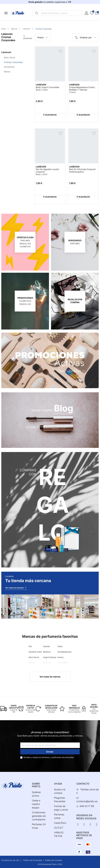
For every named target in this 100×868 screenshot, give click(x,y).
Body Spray (10, 57)
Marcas (14, 29)
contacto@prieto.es (87, 801)
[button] (97, 13)
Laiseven (26, 29)
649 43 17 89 (87, 806)
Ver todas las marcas (50, 677)
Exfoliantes (9, 67)
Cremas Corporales (13, 62)
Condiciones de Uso (10, 860)
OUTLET (59, 828)
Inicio (4, 29)
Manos (7, 72)
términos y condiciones (52, 757)
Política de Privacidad (33, 860)
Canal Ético (60, 823)
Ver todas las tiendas (16, 587)
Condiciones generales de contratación (39, 816)
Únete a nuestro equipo (36, 804)
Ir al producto (50, 115)
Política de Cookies (54, 860)
